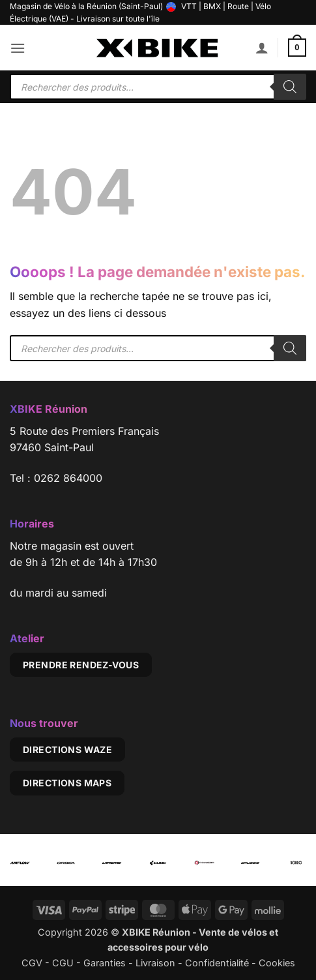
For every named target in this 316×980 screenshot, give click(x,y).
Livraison (155, 963)
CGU (63, 963)
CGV (32, 963)
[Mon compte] (262, 48)
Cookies (277, 963)
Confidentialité (217, 963)
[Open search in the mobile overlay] (158, 87)
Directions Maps (67, 783)
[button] (18, 48)
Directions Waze (67, 750)
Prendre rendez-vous (81, 665)
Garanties (105, 963)
